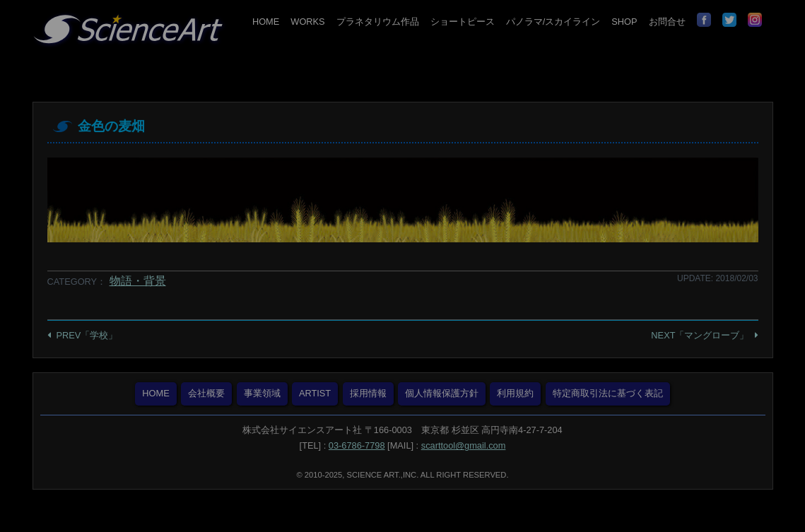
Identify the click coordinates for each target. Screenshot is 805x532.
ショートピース (463, 22)
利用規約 (515, 393)
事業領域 (262, 393)
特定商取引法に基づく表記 (608, 393)
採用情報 (368, 393)
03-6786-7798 (357, 445)
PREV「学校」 (87, 335)
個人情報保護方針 (442, 393)
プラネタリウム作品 (378, 22)
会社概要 (206, 393)
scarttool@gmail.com (464, 445)
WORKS (307, 22)
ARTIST (315, 393)
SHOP (624, 22)
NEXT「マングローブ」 (700, 335)
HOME (266, 22)
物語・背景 (138, 281)
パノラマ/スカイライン (553, 22)
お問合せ (667, 22)
